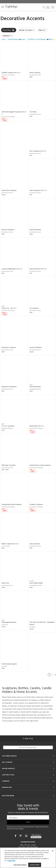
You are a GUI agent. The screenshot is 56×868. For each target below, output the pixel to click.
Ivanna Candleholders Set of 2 (12, 269)
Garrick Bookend (35, 230)
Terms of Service (15, 829)
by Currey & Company (8, 75)
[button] (3, 7)
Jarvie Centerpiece (36, 348)
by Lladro (32, 627)
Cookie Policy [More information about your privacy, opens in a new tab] (11, 861)
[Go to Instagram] (27, 836)
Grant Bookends (35, 387)
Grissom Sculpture (8, 230)
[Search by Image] (48, 7)
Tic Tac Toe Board (8, 426)
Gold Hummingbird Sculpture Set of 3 (14, 113)
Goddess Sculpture (36, 505)
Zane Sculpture (35, 544)
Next (55, 675)
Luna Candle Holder (36, 583)
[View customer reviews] (36, 836)
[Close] (53, 851)
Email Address (13, 818)
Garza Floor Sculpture (9, 190)
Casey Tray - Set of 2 (9, 308)
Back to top (28, 739)
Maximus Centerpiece (9, 387)
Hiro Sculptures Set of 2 (38, 151)
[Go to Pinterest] (21, 836)
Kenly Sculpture (35, 73)
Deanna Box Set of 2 (37, 426)
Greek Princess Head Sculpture (40, 465)
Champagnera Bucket (9, 622)
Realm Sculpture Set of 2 (10, 544)
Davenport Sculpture (9, 348)
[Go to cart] (53, 7)
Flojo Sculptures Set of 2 (38, 190)
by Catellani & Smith (36, 586)
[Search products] (44, 7)
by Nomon (5, 625)
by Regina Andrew (35, 389)
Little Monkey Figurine (9, 664)
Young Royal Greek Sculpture (12, 505)
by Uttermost (6, 546)
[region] (28, 858)
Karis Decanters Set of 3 (38, 269)
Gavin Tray (5, 583)
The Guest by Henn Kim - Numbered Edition (42, 624)
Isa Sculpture (34, 308)
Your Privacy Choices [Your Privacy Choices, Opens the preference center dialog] (20, 865)
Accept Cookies (35, 865)
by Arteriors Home (35, 75)
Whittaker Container (9, 465)
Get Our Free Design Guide (28, 747)
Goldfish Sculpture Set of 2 (11, 73)
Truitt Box (33, 112)
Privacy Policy (44, 827)
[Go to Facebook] (16, 836)
